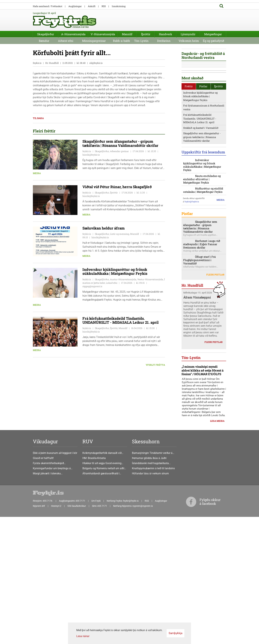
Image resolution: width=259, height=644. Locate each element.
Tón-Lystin (141, 41)
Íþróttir (146, 34)
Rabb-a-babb (121, 41)
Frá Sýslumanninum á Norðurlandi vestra (204, 220)
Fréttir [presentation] (189, 199)
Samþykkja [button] (176, 633)
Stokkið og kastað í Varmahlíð (201, 241)
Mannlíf (127, 34)
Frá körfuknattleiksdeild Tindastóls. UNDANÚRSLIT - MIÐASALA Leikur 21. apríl (200, 231)
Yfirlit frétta (155, 365)
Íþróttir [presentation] (219, 199)
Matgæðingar (213, 34)
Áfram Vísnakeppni (197, 424)
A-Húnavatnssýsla (73, 34)
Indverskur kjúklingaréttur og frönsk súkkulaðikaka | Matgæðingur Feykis (200, 209)
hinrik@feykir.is (91, 155)
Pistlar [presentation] (203, 199)
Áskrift (92, 6)
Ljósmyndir (188, 34)
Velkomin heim (189, 41)
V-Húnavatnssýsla (103, 34)
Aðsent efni (66, 41)
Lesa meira (217, 578)
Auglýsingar (75, 6)
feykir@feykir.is (192, 322)
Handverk (166, 34)
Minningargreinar (94, 41)
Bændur (44, 41)
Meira (37, 173)
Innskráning (119, 6)
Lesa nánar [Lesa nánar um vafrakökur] (83, 636)
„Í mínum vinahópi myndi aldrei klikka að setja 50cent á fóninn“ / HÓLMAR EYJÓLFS (203, 527)
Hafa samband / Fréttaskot (48, 6)
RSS (104, 6)
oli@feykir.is (96, 63)
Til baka (38, 118)
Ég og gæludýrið (213, 41)
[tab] (189, 199)
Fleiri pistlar (215, 402)
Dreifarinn (164, 41)
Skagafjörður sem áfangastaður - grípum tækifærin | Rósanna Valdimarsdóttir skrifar (202, 250)
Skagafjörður (46, 34)
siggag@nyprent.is (92, 286)
